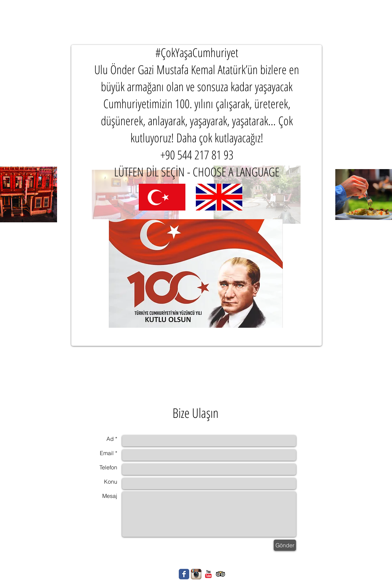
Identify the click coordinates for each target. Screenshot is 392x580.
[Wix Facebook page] (184, 574)
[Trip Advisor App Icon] (221, 574)
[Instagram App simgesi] (196, 574)
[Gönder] (285, 545)
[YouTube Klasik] (208, 574)
